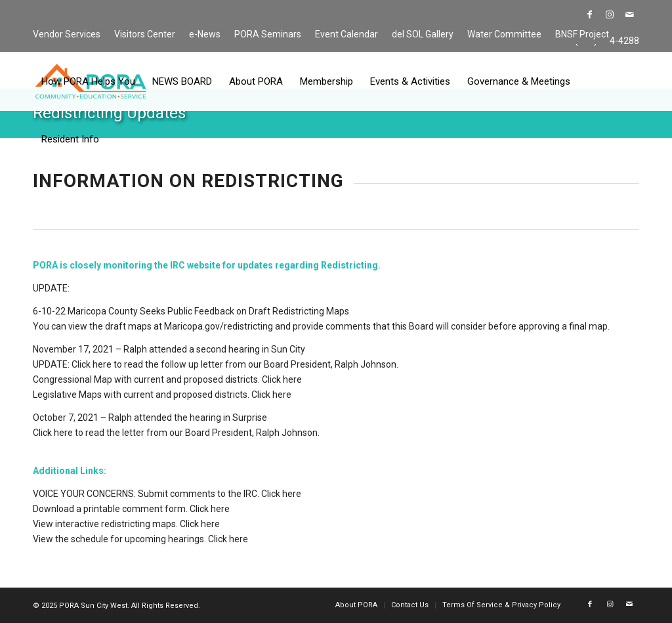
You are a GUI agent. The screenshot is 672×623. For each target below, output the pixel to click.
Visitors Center (145, 34)
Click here (92, 364)
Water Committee (504, 34)
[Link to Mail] (629, 14)
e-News (205, 34)
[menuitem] (70, 35)
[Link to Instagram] (609, 14)
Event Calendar (346, 34)
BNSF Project (582, 34)
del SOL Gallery (423, 34)
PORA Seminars (268, 34)
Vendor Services (67, 34)
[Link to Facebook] (590, 14)
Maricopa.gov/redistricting (219, 326)
